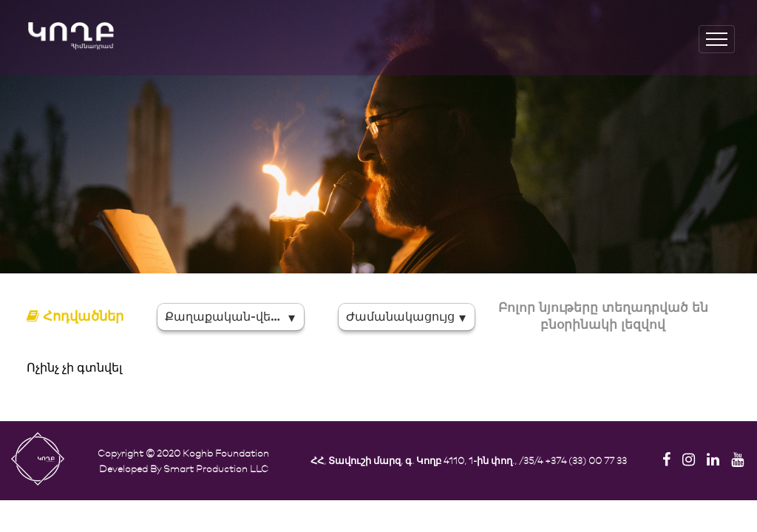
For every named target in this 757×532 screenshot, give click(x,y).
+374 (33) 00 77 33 (586, 460)
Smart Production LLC (216, 468)
